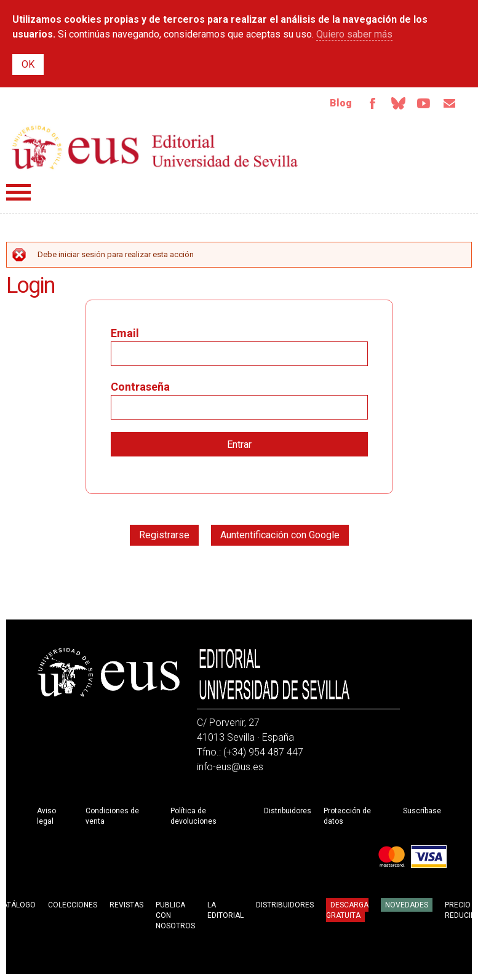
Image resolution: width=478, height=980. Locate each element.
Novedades (407, 905)
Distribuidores (288, 811)
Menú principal (18, 192)
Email (450, 103)
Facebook (372, 103)
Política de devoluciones (193, 816)
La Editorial (225, 910)
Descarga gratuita (347, 910)
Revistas (126, 905)
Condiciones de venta (112, 816)
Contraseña (140, 387)
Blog (341, 103)
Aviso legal (46, 816)
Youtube (424, 103)
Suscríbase (422, 811)
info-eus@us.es (230, 767)
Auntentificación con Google (280, 535)
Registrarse (164, 535)
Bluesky (398, 103)
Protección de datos (347, 816)
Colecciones (73, 905)
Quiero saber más (354, 34)
